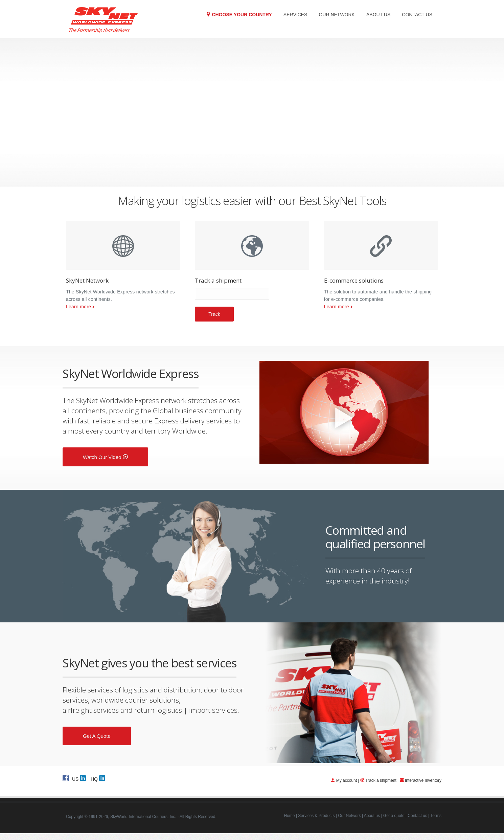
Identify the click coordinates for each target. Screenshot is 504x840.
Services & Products (316, 816)
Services (295, 15)
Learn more (78, 307)
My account (347, 780)
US (79, 778)
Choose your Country (239, 14)
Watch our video (105, 457)
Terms (436, 816)
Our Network (337, 15)
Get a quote (97, 736)
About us (378, 15)
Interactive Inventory (423, 780)
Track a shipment (381, 780)
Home (290, 816)
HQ (98, 778)
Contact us (417, 15)
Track (214, 314)
